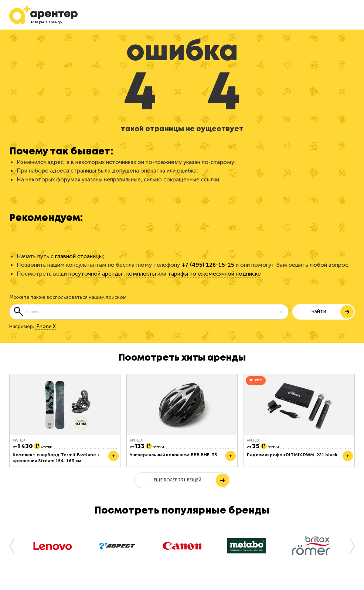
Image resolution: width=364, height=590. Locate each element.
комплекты (141, 274)
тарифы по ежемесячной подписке (214, 274)
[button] (15, 546)
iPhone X (46, 326)
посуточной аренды (95, 274)
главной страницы (79, 256)
